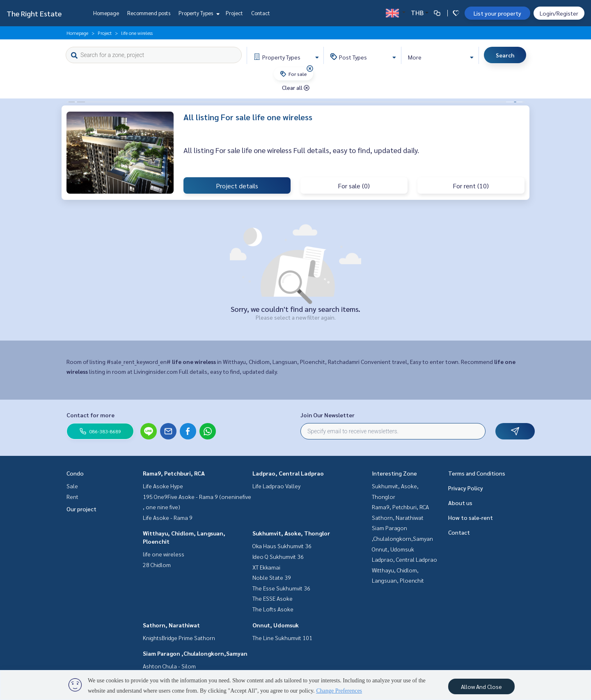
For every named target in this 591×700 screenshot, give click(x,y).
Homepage (106, 13)
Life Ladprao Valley (276, 486)
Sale (72, 486)
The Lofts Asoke (273, 609)
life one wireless (164, 554)
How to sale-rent (471, 517)
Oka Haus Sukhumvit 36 (282, 546)
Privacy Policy (466, 488)
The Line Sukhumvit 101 (282, 638)
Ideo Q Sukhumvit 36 (278, 556)
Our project (81, 509)
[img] (310, 69)
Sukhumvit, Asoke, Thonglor (291, 533)
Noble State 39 (272, 577)
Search (505, 55)
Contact (261, 13)
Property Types (198, 13)
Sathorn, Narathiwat (171, 625)
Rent (72, 496)
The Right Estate (34, 13)
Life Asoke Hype (163, 486)
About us (460, 503)
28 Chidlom (157, 565)
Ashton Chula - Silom (169, 666)
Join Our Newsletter (328, 415)
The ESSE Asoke (273, 598)
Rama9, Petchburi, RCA (174, 473)
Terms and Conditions (477, 473)
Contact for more (90, 415)
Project (234, 13)
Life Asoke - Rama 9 (168, 517)
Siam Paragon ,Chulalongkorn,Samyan (195, 653)
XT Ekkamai (266, 567)
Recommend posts (149, 13)
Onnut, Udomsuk (276, 625)
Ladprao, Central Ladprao (288, 473)
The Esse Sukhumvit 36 (281, 588)
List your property (497, 13)
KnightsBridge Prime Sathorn (179, 638)
